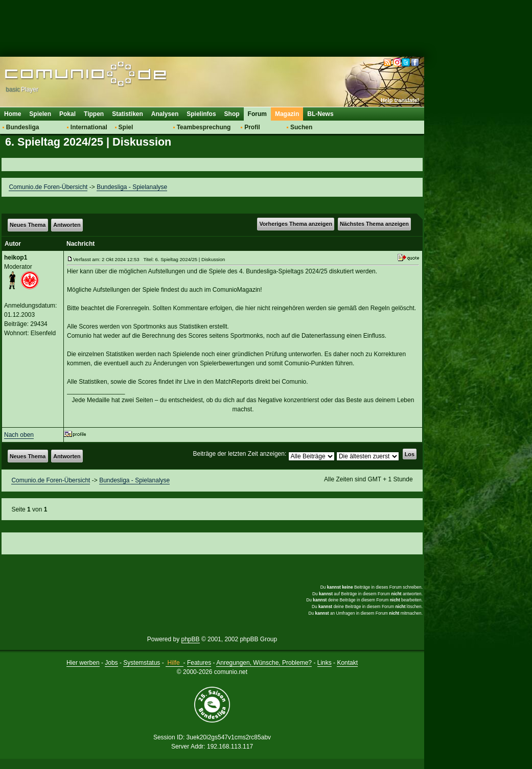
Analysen (165, 114)
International (89, 127)
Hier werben (83, 663)
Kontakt (347, 663)
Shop (232, 114)
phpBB (191, 639)
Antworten (67, 225)
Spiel (126, 127)
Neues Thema (28, 225)
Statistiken (128, 114)
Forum (257, 114)
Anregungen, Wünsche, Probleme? (264, 663)
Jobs (111, 663)
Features (199, 663)
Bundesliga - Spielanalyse (132, 187)
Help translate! (400, 100)
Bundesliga (23, 127)
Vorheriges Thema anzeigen (296, 224)
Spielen (40, 114)
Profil (252, 127)
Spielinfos (201, 114)
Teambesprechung (204, 127)
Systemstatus (142, 663)
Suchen (301, 127)
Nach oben (19, 435)
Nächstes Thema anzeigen (374, 224)
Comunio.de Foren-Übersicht (48, 187)
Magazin (287, 114)
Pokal (67, 114)
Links (325, 663)
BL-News (320, 114)
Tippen (94, 114)
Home (13, 114)
